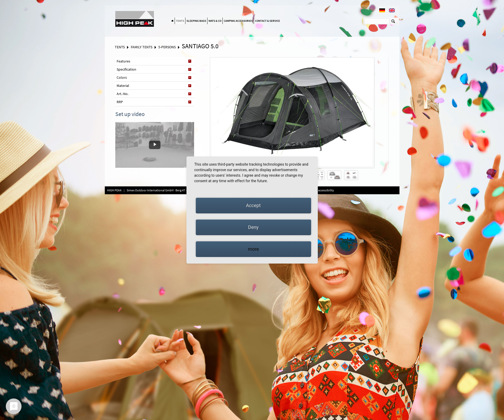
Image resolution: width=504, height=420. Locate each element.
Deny (253, 227)
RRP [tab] (120, 102)
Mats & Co (215, 21)
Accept (253, 205)
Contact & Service (267, 21)
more (253, 249)
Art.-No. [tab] (123, 94)
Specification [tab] (126, 69)
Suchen (393, 21)
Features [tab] (123, 61)
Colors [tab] (122, 77)
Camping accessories (238, 21)
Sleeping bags (196, 21)
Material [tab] (123, 86)
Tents (180, 21)
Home (173, 21)
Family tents (142, 47)
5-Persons (167, 47)
